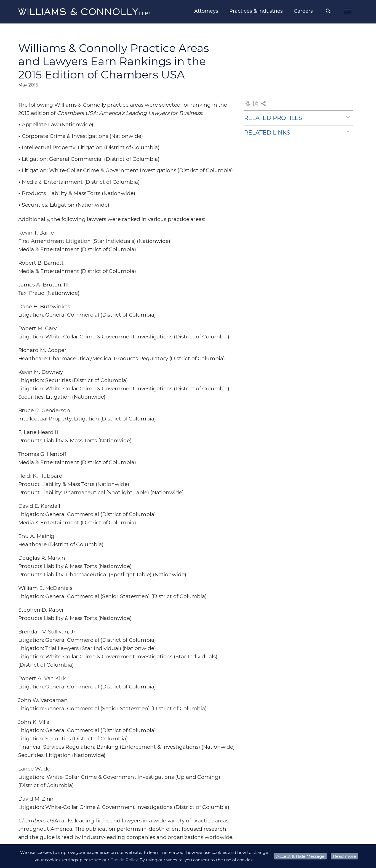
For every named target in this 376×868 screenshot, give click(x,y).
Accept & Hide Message (300, 856)
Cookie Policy (124, 860)
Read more (344, 856)
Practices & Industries (256, 11)
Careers (303, 11)
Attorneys (206, 11)
